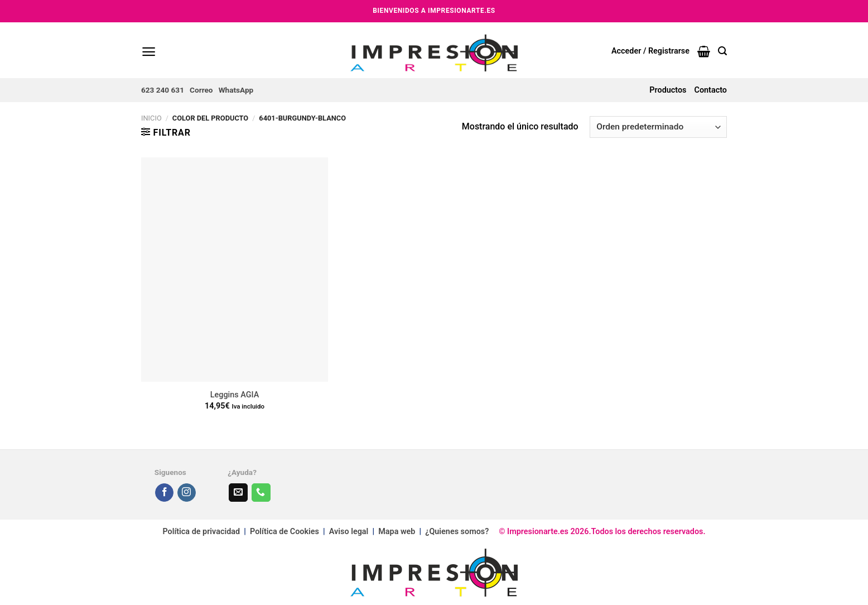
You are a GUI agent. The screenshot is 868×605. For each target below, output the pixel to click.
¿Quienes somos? (457, 532)
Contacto (711, 90)
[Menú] (149, 52)
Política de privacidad (201, 532)
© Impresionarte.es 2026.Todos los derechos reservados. (597, 532)
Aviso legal (349, 532)
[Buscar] (722, 51)
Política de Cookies (284, 532)
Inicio (151, 118)
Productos (668, 90)
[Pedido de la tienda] (658, 127)
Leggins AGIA (235, 395)
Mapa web (398, 532)
